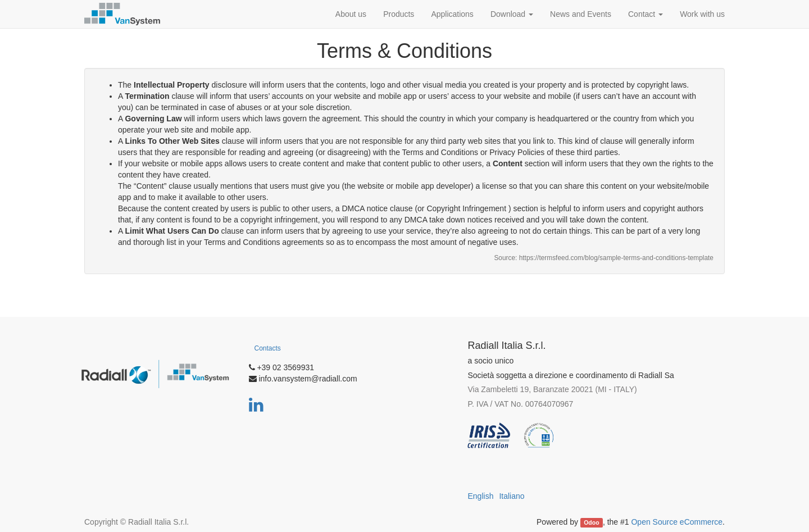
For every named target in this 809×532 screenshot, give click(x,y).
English (481, 496)
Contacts (268, 348)
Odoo (591, 522)
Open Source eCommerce (677, 522)
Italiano (512, 496)
